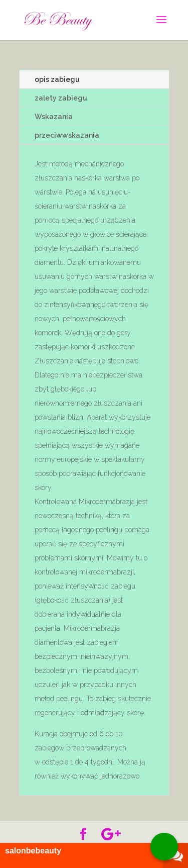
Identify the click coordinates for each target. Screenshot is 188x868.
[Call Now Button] (164, 847)
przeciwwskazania (67, 135)
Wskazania (54, 117)
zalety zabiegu (61, 98)
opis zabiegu (57, 79)
